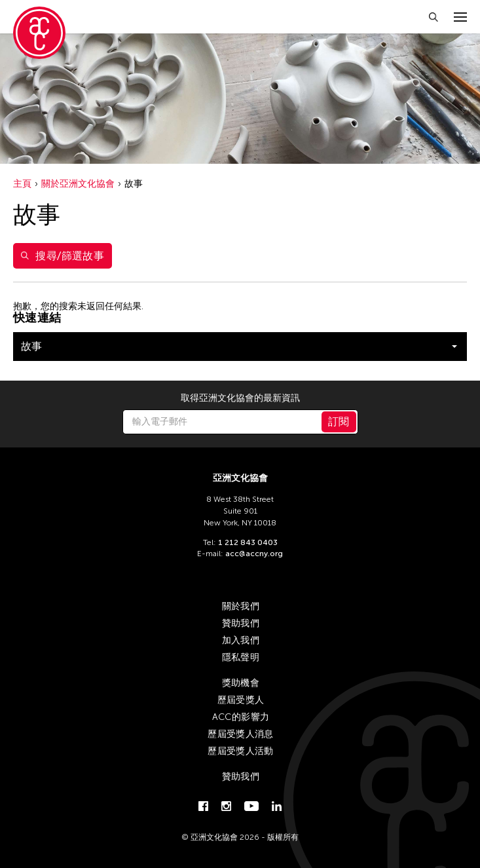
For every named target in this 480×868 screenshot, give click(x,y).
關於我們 (241, 606)
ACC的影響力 (241, 717)
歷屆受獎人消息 (240, 734)
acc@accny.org (254, 554)
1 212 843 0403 (248, 542)
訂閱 (339, 422)
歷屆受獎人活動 (240, 751)
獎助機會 (241, 683)
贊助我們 (241, 623)
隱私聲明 (241, 657)
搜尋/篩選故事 (63, 256)
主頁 (22, 184)
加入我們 (241, 640)
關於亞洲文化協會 (78, 184)
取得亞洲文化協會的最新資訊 (240, 398)
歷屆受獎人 (241, 700)
